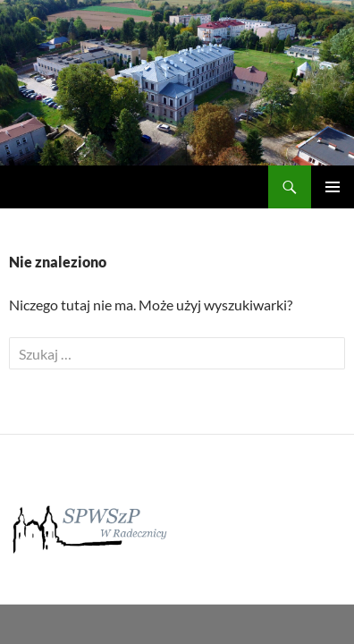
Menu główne (333, 187)
